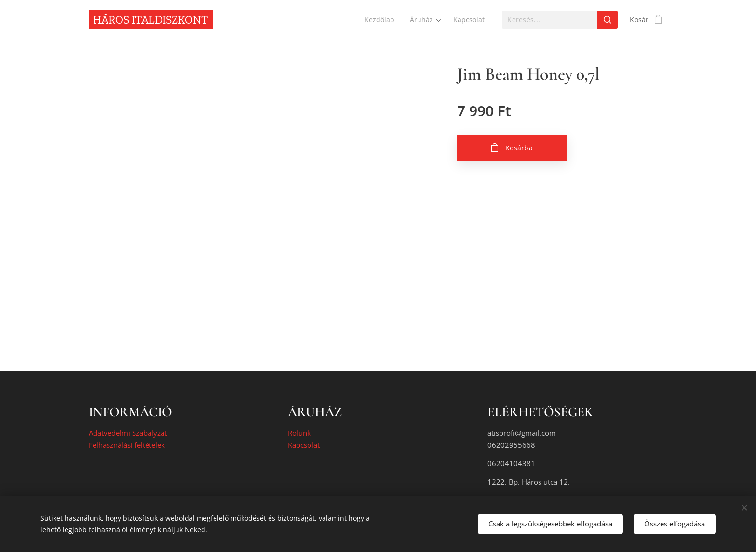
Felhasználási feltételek (127, 445)
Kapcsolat (304, 445)
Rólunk (299, 433)
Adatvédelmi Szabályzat (128, 433)
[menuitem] (380, 20)
